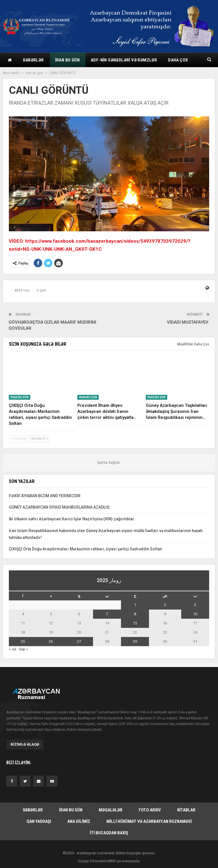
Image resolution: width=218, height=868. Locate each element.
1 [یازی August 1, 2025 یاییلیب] (135, 605)
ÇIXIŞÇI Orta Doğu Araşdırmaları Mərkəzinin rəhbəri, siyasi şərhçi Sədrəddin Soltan (85, 549)
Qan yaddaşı (39, 821)
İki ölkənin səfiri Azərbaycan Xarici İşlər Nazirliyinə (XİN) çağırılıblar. (72, 519)
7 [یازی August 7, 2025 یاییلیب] (107, 614)
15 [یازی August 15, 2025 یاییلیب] (135, 623)
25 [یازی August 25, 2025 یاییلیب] (23, 641)
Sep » (23, 649)
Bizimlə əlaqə (25, 744)
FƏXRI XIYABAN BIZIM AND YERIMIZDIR (45, 496)
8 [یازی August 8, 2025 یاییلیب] (135, 614)
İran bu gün (67, 60)
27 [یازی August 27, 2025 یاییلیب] (79, 641)
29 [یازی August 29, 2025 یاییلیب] (135, 641)
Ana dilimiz (79, 821)
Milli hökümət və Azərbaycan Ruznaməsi (149, 821)
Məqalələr (111, 810)
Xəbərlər (33, 60)
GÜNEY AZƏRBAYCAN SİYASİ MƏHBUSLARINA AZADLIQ (59, 507)
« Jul (13, 649)
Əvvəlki (19, 439)
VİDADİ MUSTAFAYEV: (188, 322)
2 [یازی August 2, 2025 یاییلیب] (165, 605)
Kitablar (186, 810)
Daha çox (178, 60)
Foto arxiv (150, 810)
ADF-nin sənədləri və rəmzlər (124, 60)
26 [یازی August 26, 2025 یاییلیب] (51, 641)
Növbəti (40, 439)
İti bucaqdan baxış (109, 833)
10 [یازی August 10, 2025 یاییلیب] (195, 614)
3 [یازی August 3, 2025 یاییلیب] (195, 605)
